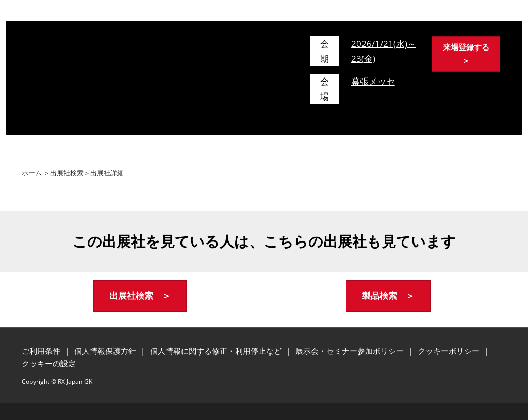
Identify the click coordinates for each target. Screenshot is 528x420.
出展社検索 (67, 173)
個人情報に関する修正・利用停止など (217, 351)
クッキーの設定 (49, 363)
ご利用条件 (42, 351)
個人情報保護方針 (106, 351)
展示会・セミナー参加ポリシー (351, 351)
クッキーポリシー (450, 351)
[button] (466, 54)
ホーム (32, 173)
